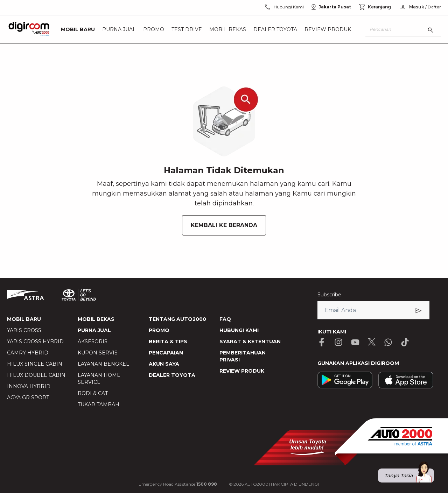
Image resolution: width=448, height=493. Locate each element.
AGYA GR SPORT (28, 397)
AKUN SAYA (164, 364)
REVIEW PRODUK (242, 371)
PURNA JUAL (94, 330)
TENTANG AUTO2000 (177, 319)
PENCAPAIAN (166, 353)
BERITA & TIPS (168, 341)
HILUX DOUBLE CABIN (36, 375)
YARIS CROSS (24, 330)
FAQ (225, 319)
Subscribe (329, 295)
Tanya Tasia (409, 476)
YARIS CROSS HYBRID (35, 341)
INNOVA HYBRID (29, 386)
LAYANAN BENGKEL (103, 364)
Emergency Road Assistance (178, 484)
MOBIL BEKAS (96, 319)
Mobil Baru (78, 29)
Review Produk (328, 29)
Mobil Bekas (228, 29)
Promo (154, 29)
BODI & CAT (93, 393)
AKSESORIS (93, 341)
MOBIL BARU (24, 319)
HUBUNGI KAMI (239, 330)
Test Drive (187, 29)
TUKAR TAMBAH (99, 404)
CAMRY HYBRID (28, 353)
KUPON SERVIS (98, 353)
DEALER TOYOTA (172, 375)
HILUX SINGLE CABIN (35, 364)
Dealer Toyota (275, 29)
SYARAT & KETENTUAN (250, 341)
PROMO (159, 330)
